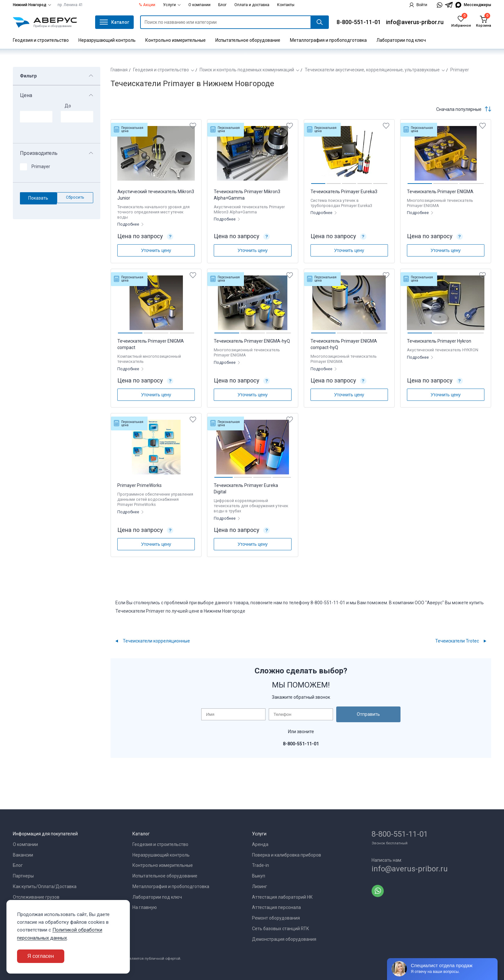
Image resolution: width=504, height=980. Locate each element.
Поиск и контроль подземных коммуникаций (247, 70)
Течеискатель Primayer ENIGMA (440, 192)
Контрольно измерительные (175, 40)
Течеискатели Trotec (457, 641)
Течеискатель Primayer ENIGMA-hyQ (252, 341)
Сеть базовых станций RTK (280, 929)
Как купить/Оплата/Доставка (45, 886)
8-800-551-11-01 (359, 22)
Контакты (286, 5)
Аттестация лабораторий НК (282, 897)
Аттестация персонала (276, 907)
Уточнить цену (156, 250)
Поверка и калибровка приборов (287, 855)
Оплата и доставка (252, 5)
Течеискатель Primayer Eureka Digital (246, 489)
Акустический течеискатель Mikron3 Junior (156, 195)
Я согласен (41, 956)
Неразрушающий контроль (107, 40)
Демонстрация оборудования (284, 939)
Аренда (260, 844)
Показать (38, 198)
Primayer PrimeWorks (139, 485)
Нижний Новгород (32, 5)
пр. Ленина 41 (70, 5)
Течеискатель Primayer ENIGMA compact (151, 344)
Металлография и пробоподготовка (328, 40)
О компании (199, 5)
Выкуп (259, 876)
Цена (26, 95)
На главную (145, 907)
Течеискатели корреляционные (156, 641)
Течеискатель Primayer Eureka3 (344, 192)
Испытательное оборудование (248, 40)
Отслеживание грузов (36, 897)
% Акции (147, 5)
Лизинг (260, 886)
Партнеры (23, 876)
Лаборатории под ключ (401, 40)
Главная (119, 70)
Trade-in (261, 865)
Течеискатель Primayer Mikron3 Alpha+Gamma (247, 195)
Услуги (172, 5)
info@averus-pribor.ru (415, 22)
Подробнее (129, 224)
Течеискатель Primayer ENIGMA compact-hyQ (344, 344)
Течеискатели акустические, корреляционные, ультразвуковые (372, 70)
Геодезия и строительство (41, 40)
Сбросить (75, 197)
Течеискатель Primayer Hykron (439, 341)
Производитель (39, 153)
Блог (222, 5)
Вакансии (23, 855)
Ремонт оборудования (276, 918)
